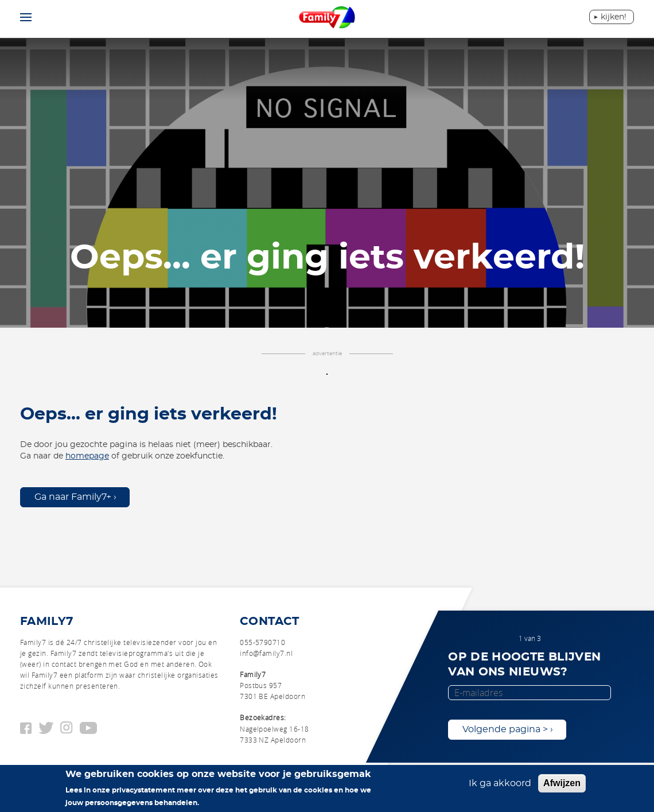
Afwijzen (562, 783)
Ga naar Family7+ (73, 497)
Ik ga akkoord (500, 783)
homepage (87, 456)
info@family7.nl (266, 653)
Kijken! (614, 17)
